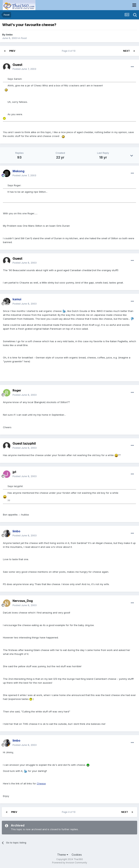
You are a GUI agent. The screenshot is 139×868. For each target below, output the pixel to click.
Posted (24, 69)
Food (24, 38)
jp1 (14, 472)
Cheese (41, 783)
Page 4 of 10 (69, 51)
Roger (17, 390)
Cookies (77, 855)
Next (126, 51)
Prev (12, 51)
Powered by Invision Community (70, 863)
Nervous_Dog (23, 601)
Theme (63, 855)
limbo (9, 35)
